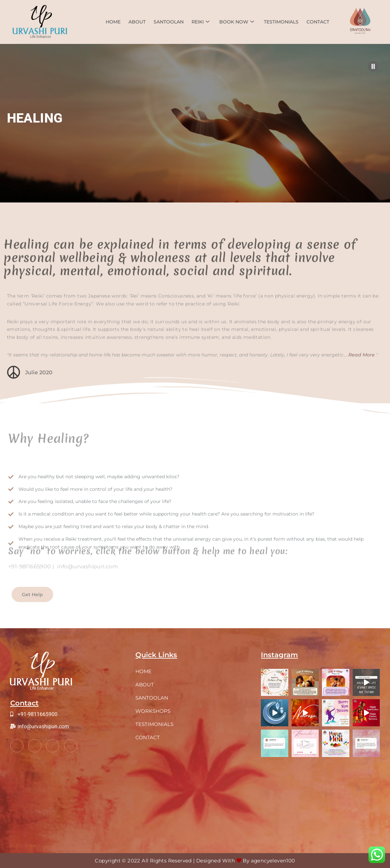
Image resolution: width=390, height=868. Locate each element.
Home (113, 22)
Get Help (32, 601)
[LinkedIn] (53, 746)
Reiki (200, 22)
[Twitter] (35, 746)
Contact (318, 22)
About (137, 22)
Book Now (237, 22)
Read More (362, 369)
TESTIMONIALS (281, 22)
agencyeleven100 (273, 861)
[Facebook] (17, 746)
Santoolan (169, 22)
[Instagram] (71, 746)
